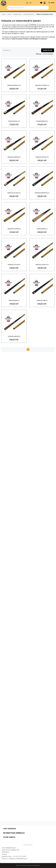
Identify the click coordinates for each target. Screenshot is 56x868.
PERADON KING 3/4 (42, 227)
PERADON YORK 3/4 (42, 299)
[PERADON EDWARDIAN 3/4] (42, 178)
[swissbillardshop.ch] (10, 3)
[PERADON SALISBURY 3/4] (42, 70)
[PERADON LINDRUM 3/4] (14, 142)
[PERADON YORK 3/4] (42, 285)
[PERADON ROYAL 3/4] (14, 106)
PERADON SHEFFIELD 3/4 (14, 84)
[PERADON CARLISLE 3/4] (42, 249)
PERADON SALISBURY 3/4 (42, 84)
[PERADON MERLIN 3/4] (42, 106)
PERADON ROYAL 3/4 (14, 120)
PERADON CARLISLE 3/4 (42, 263)
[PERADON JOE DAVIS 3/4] (14, 178)
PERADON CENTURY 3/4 (42, 156)
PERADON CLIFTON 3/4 (14, 263)
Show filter (48, 50)
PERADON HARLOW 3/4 (14, 335)
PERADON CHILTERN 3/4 (14, 227)
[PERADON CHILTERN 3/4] (14, 213)
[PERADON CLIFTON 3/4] (14, 249)
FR (31, 3)
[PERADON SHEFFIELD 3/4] (14, 70)
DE (27, 3)
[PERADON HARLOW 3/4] (14, 321)
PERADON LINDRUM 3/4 (14, 156)
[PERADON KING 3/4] (42, 213)
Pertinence (7, 50)
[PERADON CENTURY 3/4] (42, 142)
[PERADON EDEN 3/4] (14, 285)
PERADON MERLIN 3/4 (42, 120)
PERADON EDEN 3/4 (14, 299)
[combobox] (28, 8)
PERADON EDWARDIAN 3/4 (42, 191)
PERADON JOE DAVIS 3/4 (14, 191)
